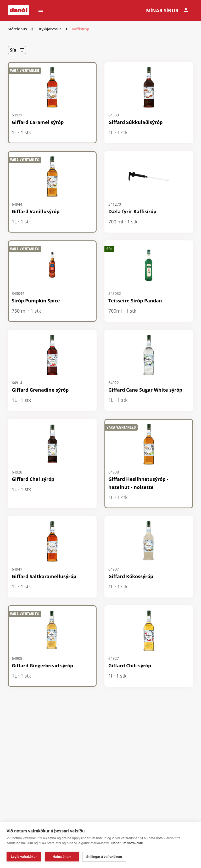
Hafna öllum (62, 857)
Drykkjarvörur (49, 29)
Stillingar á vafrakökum (105, 857)
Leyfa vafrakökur (24, 857)
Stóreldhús (17, 29)
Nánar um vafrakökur (127, 844)
